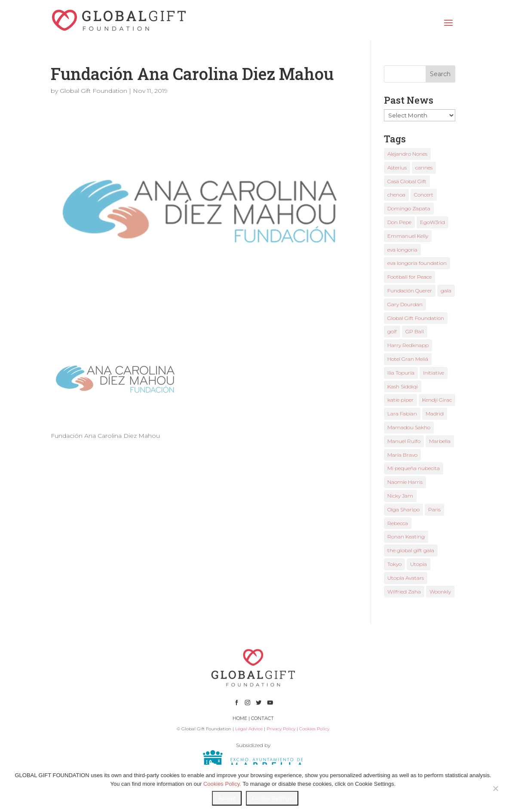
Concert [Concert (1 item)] (424, 195)
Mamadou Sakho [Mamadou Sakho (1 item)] (409, 427)
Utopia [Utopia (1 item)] (419, 564)
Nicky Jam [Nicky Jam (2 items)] (400, 496)
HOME (240, 718)
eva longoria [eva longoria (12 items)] (402, 250)
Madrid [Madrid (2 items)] (435, 414)
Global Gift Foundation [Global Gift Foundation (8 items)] (416, 318)
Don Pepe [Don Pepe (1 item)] (399, 222)
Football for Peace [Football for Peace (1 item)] (409, 277)
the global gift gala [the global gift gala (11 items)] (411, 550)
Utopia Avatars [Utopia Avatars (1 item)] (406, 578)
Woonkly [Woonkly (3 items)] (440, 592)
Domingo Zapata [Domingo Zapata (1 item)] (409, 208)
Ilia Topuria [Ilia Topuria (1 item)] (401, 373)
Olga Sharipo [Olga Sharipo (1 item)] (403, 509)
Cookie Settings (272, 798)
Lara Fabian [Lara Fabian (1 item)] (402, 414)
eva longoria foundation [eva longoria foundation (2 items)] (417, 263)
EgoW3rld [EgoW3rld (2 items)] (432, 222)
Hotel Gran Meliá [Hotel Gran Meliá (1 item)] (408, 359)
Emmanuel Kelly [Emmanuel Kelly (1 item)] (408, 236)
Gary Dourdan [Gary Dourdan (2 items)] (405, 304)
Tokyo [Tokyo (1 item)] (394, 564)
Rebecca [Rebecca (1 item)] (398, 523)
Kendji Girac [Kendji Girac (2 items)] (437, 400)
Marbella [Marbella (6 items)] (440, 441)
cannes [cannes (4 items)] (424, 168)
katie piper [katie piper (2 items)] (400, 400)
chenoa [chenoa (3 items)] (396, 195)
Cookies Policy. (222, 784)
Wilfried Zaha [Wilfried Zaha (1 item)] (404, 592)
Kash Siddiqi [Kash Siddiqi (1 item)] (403, 386)
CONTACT (262, 718)
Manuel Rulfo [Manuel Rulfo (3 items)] (404, 441)
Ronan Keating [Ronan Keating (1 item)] (406, 537)
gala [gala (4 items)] (446, 291)
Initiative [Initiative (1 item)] (434, 373)
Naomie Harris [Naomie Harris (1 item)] (405, 482)
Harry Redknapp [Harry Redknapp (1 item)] (408, 345)
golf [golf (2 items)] (392, 331)
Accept (227, 798)
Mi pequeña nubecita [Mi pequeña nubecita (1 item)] (414, 468)
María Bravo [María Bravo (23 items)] (402, 455)
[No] (495, 788)
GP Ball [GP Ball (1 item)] (415, 331)
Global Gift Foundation (94, 91)
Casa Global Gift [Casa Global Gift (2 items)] (407, 181)
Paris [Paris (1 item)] (434, 509)
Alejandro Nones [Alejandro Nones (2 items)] (407, 154)
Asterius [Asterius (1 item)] (397, 168)
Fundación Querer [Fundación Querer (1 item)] (410, 291)
